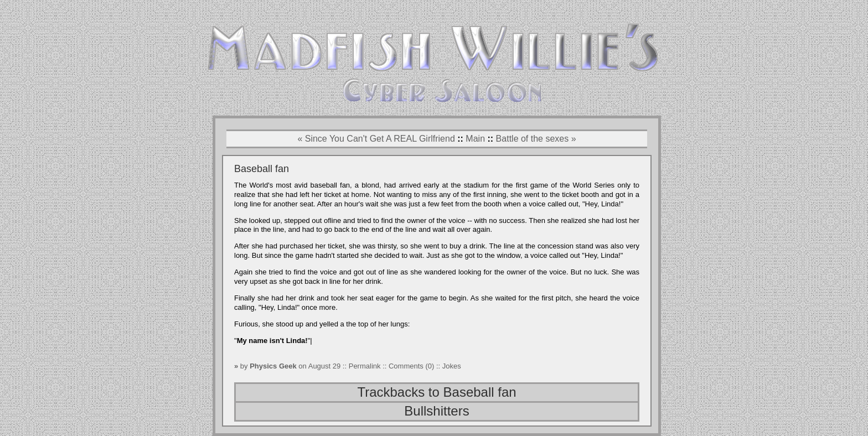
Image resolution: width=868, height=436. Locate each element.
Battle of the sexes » (536, 139)
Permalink (366, 366)
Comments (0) (411, 366)
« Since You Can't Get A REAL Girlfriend (376, 139)
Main (475, 139)
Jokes (452, 366)
